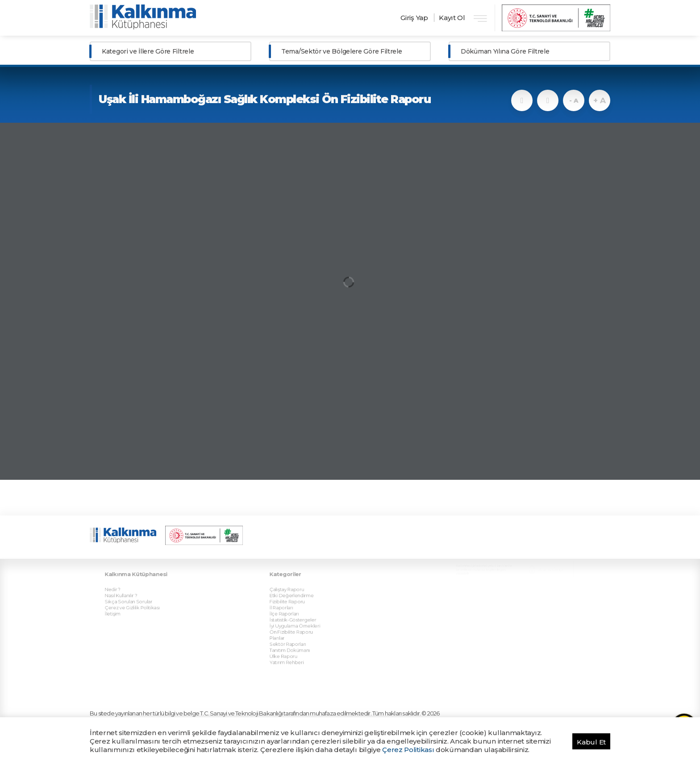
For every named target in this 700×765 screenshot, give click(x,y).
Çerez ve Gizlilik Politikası (140, 589)
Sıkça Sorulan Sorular (137, 585)
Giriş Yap (414, 18)
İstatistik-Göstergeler (301, 599)
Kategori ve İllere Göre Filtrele (148, 51)
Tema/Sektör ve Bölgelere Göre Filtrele (342, 51)
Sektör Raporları (298, 617)
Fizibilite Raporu (297, 585)
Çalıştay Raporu (297, 575)
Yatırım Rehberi (297, 632)
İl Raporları (292, 589)
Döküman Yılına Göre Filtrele (505, 51)
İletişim (125, 594)
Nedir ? (125, 575)
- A (573, 100)
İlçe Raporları (295, 594)
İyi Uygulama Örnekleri (303, 603)
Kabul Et (591, 742)
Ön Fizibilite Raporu (300, 608)
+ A (599, 100)
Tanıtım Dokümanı (299, 622)
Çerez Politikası (408, 750)
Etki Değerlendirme (300, 580)
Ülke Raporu (294, 627)
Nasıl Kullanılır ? (131, 580)
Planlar (289, 613)
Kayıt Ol (452, 18)
